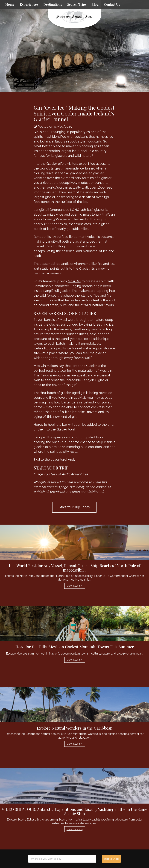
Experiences (29, 4)
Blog (95, 4)
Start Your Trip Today (74, 507)
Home (10, 4)
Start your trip (112, 859)
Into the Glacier (45, 164)
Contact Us (112, 4)
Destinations (53, 4)
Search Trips (77, 4)
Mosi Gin (74, 281)
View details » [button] (75, 586)
